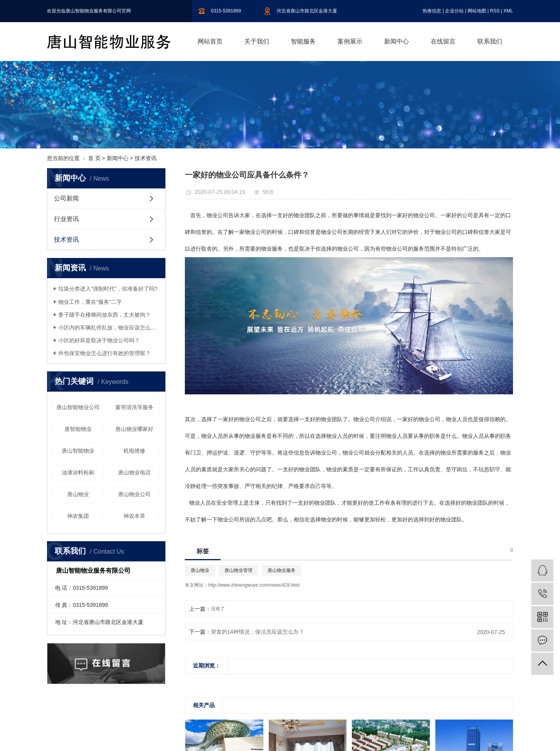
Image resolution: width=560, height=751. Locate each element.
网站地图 (477, 11)
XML (508, 11)
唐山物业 (78, 494)
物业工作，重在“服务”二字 (90, 302)
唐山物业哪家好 (134, 429)
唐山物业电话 (134, 472)
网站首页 (210, 41)
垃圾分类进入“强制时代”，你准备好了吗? (108, 289)
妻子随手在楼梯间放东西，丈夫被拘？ (104, 315)
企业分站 (454, 11)
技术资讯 (146, 158)
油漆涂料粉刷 (78, 472)
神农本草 (134, 516)
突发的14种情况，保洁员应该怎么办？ (257, 632)
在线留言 (443, 41)
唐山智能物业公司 (78, 407)
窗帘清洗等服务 (134, 407)
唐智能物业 (78, 429)
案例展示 (350, 41)
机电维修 (134, 451)
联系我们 (490, 41)
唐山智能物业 (78, 451)
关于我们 (257, 41)
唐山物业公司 (134, 494)
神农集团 (78, 516)
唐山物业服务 (282, 570)
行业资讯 (66, 219)
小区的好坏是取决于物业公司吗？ (99, 340)
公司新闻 (66, 198)
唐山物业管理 (238, 570)
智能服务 (303, 41)
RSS (495, 11)
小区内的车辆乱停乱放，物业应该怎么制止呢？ (109, 328)
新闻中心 (397, 41)
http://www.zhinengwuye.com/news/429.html (254, 585)
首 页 (94, 158)
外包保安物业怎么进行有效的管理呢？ (104, 353)
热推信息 (432, 11)
